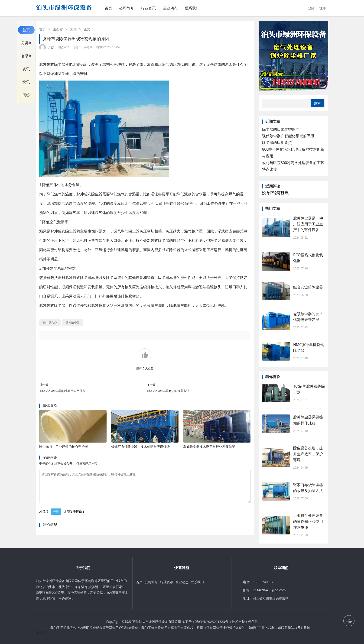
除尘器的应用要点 (277, 142)
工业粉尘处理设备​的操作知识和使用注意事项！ (308, 521)
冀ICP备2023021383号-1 (213, 622)
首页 (108, 8)
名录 (25, 56)
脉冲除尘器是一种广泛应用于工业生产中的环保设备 (308, 224)
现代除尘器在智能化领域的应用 (288, 136)
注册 (323, 8)
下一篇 (151, 385)
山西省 (58, 29)
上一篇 (44, 385)
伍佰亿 (253, 622)
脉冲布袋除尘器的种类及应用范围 (63, 391)
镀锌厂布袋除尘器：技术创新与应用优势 (140, 447)
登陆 (311, 8)
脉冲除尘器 (73, 323)
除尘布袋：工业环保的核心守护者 (64, 447)
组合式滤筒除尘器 (308, 287)
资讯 (26, 69)
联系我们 (192, 8)
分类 (25, 43)
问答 (26, 95)
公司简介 (127, 8)
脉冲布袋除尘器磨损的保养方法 (168, 391)
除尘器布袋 (50, 323)
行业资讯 (148, 8)
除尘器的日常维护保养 (281, 129)
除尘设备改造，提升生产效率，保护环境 (308, 454)
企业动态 (170, 8)
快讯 (26, 82)
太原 (73, 29)
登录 (56, 517)
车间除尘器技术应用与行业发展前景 (209, 447)
